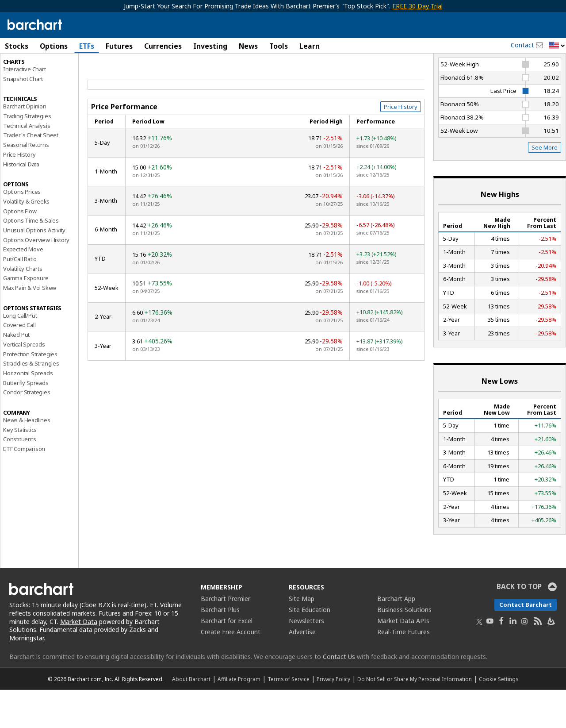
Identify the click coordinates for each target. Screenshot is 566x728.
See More (545, 185)
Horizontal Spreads (28, 411)
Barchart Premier (226, 636)
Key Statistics (20, 467)
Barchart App (396, 636)
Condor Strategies (27, 430)
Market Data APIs (403, 658)
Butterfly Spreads (26, 420)
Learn (310, 46)
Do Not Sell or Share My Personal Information (415, 717)
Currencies (163, 46)
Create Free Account (231, 669)
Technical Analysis (27, 163)
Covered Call (19, 363)
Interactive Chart (25, 107)
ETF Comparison (24, 486)
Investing (210, 46)
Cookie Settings (499, 717)
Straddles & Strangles (31, 401)
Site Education (310, 647)
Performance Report (33, 79)
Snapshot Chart (23, 116)
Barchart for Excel (227, 658)
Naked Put (16, 373)
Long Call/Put (20, 353)
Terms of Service (289, 717)
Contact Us (339, 695)
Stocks (17, 46)
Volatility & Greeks (26, 239)
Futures (119, 46)
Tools (279, 46)
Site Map (302, 636)
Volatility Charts (23, 306)
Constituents (20, 477)
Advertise (302, 669)
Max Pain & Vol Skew (30, 325)
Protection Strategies (30, 392)
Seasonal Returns (26, 183)
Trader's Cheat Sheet (31, 173)
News (248, 46)
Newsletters (306, 658)
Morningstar (27, 676)
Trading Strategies (27, 154)
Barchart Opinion (25, 144)
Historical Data (21, 202)
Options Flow (20, 249)
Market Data (79, 659)
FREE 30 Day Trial (417, 6)
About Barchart (191, 717)
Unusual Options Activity (34, 268)
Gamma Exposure (26, 316)
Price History (19, 192)
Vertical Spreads (24, 382)
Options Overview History (36, 277)
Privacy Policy (333, 717)
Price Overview (23, 69)
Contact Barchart (526, 642)
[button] (557, 46)
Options (54, 46)
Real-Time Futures (403, 669)
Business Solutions (404, 647)
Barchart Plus (220, 647)
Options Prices (22, 230)
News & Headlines (27, 458)
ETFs (87, 46)
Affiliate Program (239, 717)
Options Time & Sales (31, 258)
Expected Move (23, 287)
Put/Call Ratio (20, 297)
